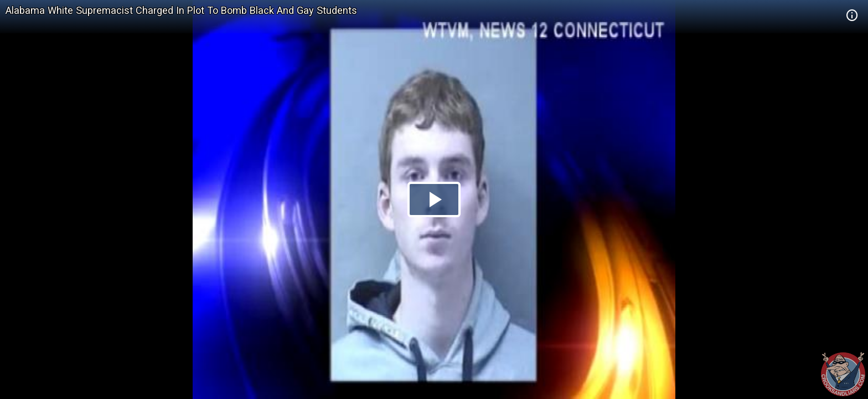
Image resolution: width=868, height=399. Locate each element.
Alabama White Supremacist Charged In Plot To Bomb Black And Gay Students (181, 10)
